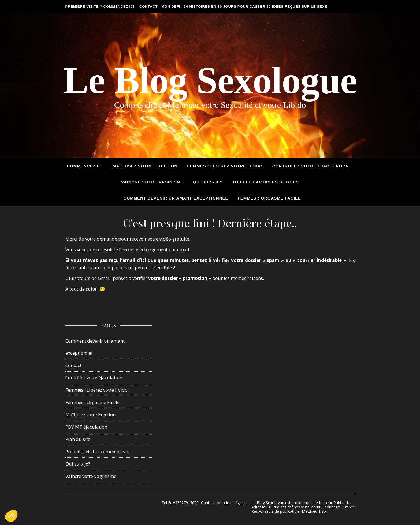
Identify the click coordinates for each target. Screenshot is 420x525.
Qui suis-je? (208, 182)
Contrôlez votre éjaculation (311, 166)
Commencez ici (85, 166)
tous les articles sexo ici (266, 182)
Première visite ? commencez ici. (101, 7)
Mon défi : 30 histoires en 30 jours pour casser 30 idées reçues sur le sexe (244, 7)
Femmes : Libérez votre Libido (225, 166)
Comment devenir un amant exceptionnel (176, 198)
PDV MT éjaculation (86, 427)
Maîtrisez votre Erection (145, 166)
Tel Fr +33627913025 (180, 503)
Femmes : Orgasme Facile (269, 198)
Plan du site (78, 439)
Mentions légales (232, 503)
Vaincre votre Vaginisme (152, 182)
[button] (11, 516)
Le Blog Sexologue (210, 80)
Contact (148, 7)
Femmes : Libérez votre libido (96, 390)
